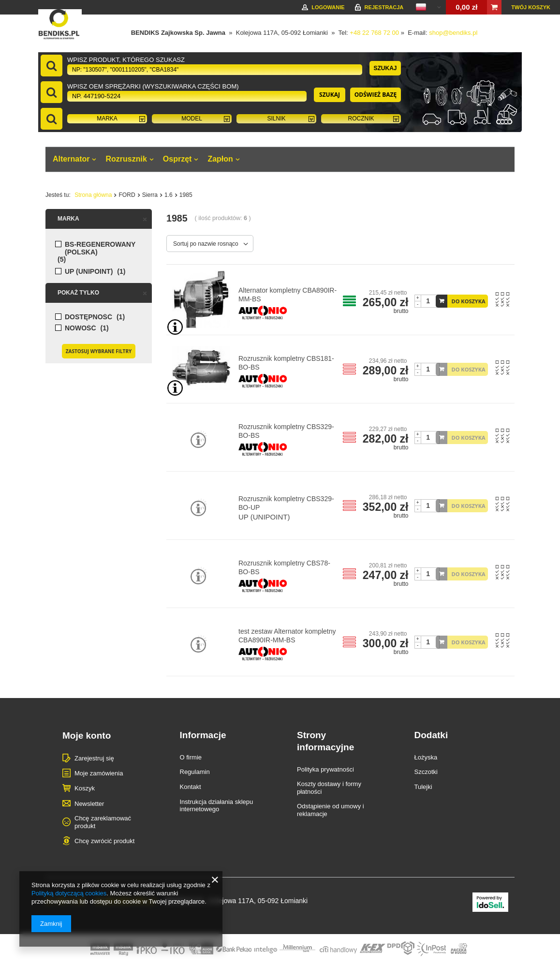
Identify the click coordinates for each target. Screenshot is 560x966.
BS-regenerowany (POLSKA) (100, 248)
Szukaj (385, 68)
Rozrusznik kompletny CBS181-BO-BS (286, 363)
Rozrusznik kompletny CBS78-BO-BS (284, 567)
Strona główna (93, 195)
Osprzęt (177, 159)
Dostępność (88, 317)
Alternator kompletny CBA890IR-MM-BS (287, 295)
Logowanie (328, 7)
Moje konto (87, 736)
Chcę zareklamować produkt (103, 822)
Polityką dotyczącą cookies (69, 893)
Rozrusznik (126, 159)
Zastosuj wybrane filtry (99, 351)
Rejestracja (384, 7)
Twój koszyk (531, 7)
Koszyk (85, 788)
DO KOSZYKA (469, 301)
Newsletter (89, 804)
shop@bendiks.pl (453, 33)
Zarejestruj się (94, 758)
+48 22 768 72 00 (374, 33)
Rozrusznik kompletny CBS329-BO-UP (286, 503)
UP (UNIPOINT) (89, 272)
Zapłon (220, 159)
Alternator (71, 159)
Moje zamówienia (99, 773)
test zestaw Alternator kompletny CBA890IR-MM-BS (287, 636)
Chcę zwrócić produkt (104, 841)
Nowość (81, 328)
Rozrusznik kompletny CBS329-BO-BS (286, 431)
